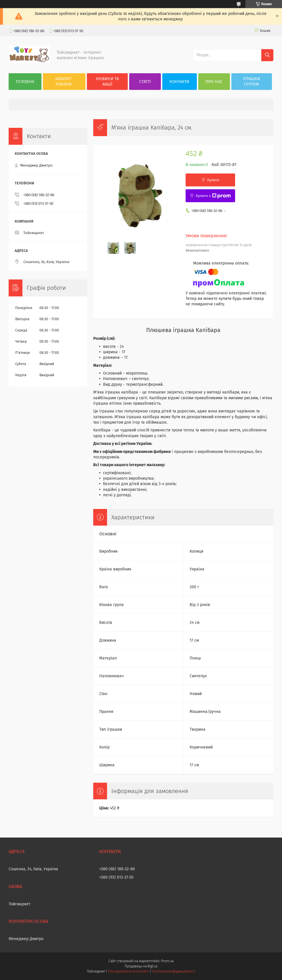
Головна (25, 82)
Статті (145, 82)
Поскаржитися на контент (128, 971)
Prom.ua (167, 961)
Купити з (213, 196)
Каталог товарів (63, 82)
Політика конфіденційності (174, 971)
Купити (213, 180)
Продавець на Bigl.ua (141, 966)
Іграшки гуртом (252, 82)
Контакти (179, 82)
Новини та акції (107, 82)
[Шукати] (267, 55)
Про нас (214, 82)
